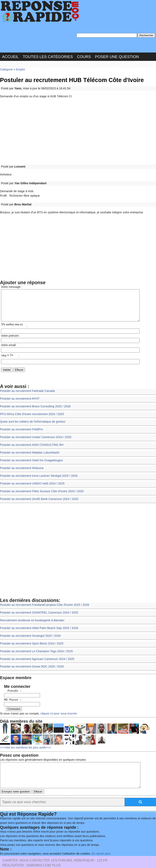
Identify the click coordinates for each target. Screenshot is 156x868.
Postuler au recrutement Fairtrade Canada (26, 390)
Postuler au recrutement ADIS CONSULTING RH (30, 441)
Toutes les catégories (48, 55)
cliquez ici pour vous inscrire (56, 702)
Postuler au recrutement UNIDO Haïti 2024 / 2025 (31, 478)
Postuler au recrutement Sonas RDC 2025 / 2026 (30, 658)
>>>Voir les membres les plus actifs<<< (24, 736)
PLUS (56, 856)
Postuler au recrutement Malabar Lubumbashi (28, 449)
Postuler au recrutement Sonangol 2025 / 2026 (29, 628)
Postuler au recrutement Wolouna (21, 464)
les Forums (62, 851)
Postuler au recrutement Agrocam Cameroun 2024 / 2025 (35, 650)
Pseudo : (11, 681)
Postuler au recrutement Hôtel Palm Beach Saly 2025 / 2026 (37, 621)
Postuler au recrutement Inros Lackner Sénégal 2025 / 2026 (37, 471)
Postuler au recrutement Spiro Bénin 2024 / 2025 (30, 635)
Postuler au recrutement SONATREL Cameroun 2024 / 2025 (37, 606)
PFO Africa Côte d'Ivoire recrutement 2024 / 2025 (31, 412)
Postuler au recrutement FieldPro (21, 427)
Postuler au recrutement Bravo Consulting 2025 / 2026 (34, 404)
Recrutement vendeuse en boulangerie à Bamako (31, 613)
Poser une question (117, 55)
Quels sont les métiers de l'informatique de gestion (31, 419)
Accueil (10, 55)
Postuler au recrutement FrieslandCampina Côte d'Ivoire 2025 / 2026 (43, 598)
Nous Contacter (34, 851)
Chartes (10, 851)
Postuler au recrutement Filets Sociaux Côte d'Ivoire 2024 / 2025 (40, 486)
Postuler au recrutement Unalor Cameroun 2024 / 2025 (34, 434)
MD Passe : (11, 689)
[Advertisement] (78, 129)
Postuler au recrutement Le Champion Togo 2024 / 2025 (35, 643)
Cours (84, 55)
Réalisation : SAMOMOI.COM (27, 856)
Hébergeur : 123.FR (90, 851)
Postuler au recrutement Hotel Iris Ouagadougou (30, 456)
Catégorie (6, 68)
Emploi (19, 68)
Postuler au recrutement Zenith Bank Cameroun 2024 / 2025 (37, 493)
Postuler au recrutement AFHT (19, 397)
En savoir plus (96, 844)
